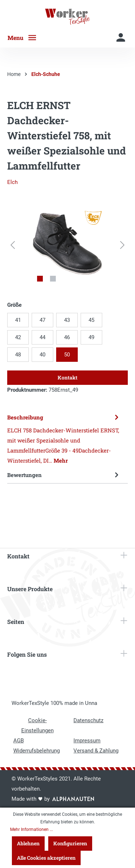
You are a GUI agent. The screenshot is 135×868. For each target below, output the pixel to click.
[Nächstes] (122, 245)
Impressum (87, 741)
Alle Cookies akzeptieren (46, 858)
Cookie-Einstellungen (37, 725)
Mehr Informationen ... (31, 829)
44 (42, 337)
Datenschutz (88, 720)
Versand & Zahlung (96, 751)
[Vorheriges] (13, 245)
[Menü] (25, 38)
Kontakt (67, 377)
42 (18, 337)
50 (67, 355)
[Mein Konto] (121, 38)
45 (91, 320)
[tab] (66, 438)
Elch (12, 182)
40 (42, 355)
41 (18, 320)
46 (67, 337)
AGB (19, 741)
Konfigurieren (70, 843)
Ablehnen (28, 843)
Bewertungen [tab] (66, 475)
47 (42, 320)
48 (18, 355)
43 (67, 320)
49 (91, 337)
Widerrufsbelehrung (37, 751)
